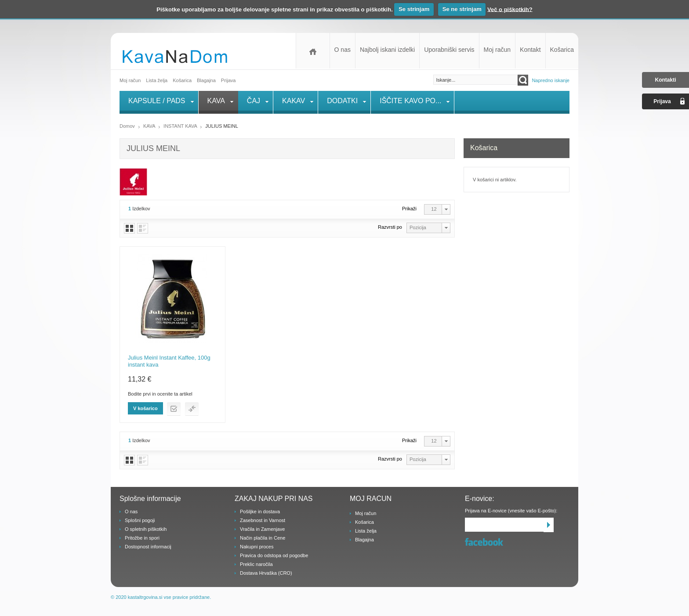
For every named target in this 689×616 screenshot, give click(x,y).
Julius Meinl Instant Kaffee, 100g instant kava (169, 361)
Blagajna (364, 540)
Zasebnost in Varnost (263, 520)
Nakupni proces (257, 547)
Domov (313, 51)
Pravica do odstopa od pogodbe (274, 555)
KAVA (150, 126)
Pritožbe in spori (142, 538)
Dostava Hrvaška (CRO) (266, 573)
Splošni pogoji (140, 520)
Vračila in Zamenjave (262, 529)
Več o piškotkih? (510, 9)
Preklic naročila (256, 564)
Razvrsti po (390, 227)
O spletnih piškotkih (146, 529)
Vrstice (143, 228)
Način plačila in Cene (263, 538)
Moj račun (497, 50)
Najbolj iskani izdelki (387, 50)
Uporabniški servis (449, 50)
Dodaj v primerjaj (192, 409)
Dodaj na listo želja (174, 409)
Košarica (562, 50)
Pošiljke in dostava (260, 512)
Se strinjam (414, 9)
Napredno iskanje (551, 80)
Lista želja (157, 80)
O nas (343, 50)
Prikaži (409, 209)
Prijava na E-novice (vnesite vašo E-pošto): (511, 511)
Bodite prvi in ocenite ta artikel (160, 394)
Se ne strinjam (462, 9)
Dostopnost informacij (148, 547)
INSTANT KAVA (180, 126)
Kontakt (530, 50)
